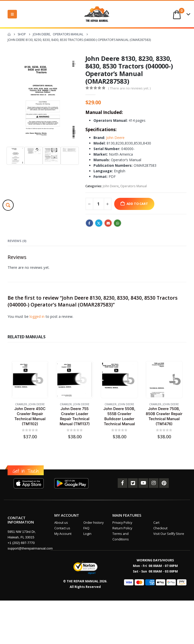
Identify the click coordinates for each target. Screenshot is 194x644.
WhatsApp (117, 223)
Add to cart (137, 204)
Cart (156, 523)
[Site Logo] (97, 14)
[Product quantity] (99, 204)
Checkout (160, 528)
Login (87, 534)
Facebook (89, 223)
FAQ (86, 528)
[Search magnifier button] (8, 205)
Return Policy (122, 528)
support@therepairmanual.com (30, 548)
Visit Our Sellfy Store (169, 534)
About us (61, 523)
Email (108, 223)
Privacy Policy (122, 523)
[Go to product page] (30, 379)
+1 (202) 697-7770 (21, 543)
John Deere (115, 138)
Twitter (99, 223)
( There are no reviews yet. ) (129, 88)
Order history (93, 523)
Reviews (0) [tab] (17, 241)
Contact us (62, 528)
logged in (37, 316)
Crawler (21, 404)
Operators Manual (134, 186)
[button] (12, 14)
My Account (63, 534)
